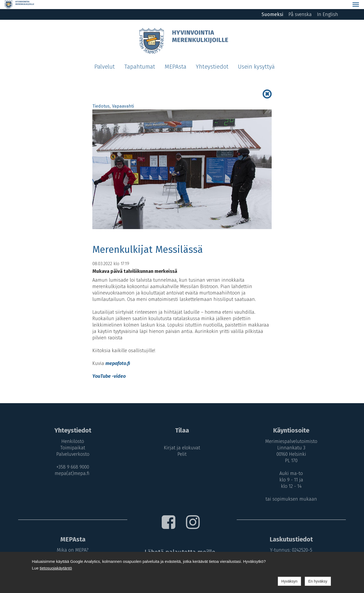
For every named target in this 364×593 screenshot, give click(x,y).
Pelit (182, 445)
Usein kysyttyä (256, 58)
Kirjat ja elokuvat (182, 439)
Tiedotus (101, 97)
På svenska (300, 5)
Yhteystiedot (212, 58)
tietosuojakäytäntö (56, 568)
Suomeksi (272, 5)
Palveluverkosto (72, 445)
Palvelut (104, 58)
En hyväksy (318, 581)
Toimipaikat (71, 439)
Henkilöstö (71, 432)
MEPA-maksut (72, 547)
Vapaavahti (123, 97)
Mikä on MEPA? (71, 541)
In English (328, 5)
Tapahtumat (140, 58)
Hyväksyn (289, 581)
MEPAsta (175, 58)
